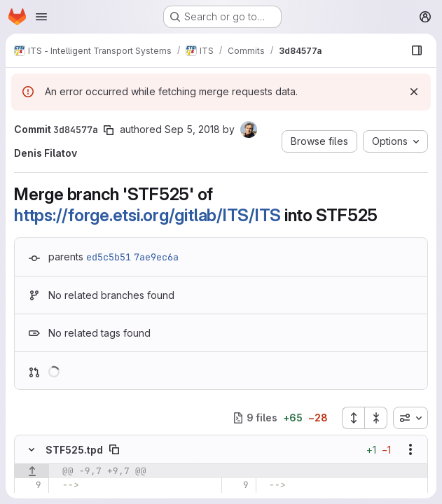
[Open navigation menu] (41, 17)
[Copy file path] (114, 449)
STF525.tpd (74, 450)
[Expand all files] (353, 418)
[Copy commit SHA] (109, 130)
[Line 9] (30, 485)
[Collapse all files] (376, 418)
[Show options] (410, 449)
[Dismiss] (414, 92)
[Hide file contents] (32, 449)
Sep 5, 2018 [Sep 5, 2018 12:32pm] (192, 129)
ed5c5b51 (109, 257)
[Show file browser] (417, 50)
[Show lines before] (32, 471)
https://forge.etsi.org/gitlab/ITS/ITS (147, 215)
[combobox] (410, 418)
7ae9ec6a (156, 257)
